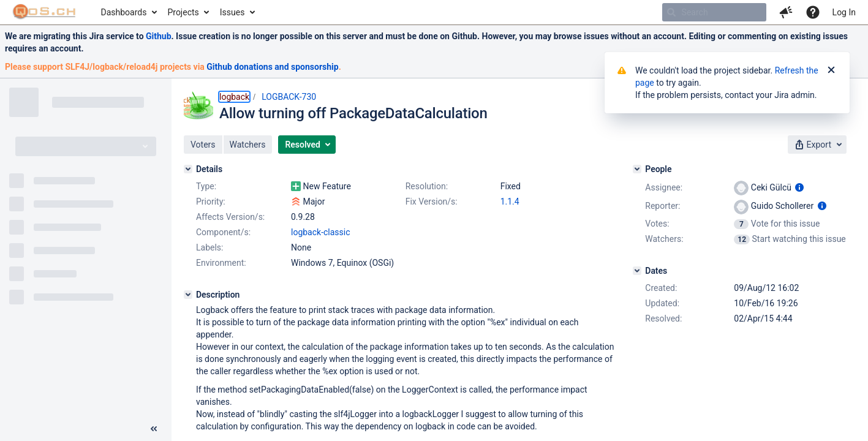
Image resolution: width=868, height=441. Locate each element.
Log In (844, 12)
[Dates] (637, 271)
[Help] (813, 12)
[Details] (188, 169)
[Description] (188, 295)
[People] (637, 169)
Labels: (209, 247)
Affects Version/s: (230, 217)
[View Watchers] (743, 239)
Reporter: (662, 206)
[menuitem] (128, 12)
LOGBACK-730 (289, 97)
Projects (183, 12)
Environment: (221, 263)
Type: (206, 186)
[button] (786, 12)
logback (234, 97)
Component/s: (223, 232)
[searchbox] (714, 12)
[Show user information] (799, 187)
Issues (232, 12)
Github (159, 36)
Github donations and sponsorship (272, 67)
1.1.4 (510, 202)
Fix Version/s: (432, 202)
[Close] (831, 70)
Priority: (211, 202)
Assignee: (664, 187)
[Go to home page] (44, 12)
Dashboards (124, 12)
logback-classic (321, 232)
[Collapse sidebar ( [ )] (154, 429)
